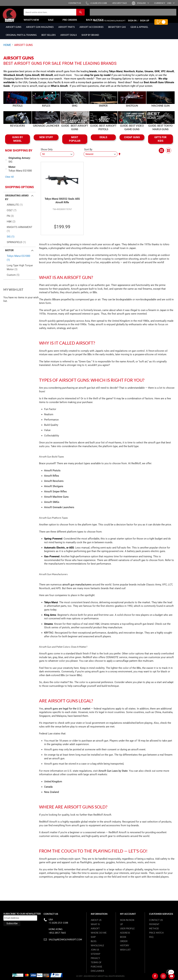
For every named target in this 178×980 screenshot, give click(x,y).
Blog (94, 941)
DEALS (103, 141)
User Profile (127, 928)
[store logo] (13, 17)
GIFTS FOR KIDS (160, 143)
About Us (96, 920)
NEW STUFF (46, 141)
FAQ (151, 937)
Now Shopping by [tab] (19, 154)
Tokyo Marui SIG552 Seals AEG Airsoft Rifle (62, 204)
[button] (143, 3)
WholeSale (97, 945)
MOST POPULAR (75, 143)
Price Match (156, 933)
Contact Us (156, 920)
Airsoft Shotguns (54, 490)
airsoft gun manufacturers (77, 588)
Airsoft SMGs (52, 506)
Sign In (132, 22)
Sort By (88, 153)
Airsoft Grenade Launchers (59, 511)
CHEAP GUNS (132, 141)
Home (7, 49)
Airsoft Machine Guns (56, 501)
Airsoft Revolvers (54, 485)
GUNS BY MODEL (17, 143)
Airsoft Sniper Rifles (55, 495)
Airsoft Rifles (52, 479)
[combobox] (54, 14)
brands (93, 75)
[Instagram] (163, 976)
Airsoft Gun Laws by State (113, 775)
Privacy (95, 958)
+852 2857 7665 (57, 933)
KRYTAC (49, 636)
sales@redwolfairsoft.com (65, 939)
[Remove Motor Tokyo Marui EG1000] (6, 173)
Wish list (125, 950)
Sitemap (96, 954)
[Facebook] (155, 976)
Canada (48, 791)
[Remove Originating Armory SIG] (6, 164)
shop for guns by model (97, 79)
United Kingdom (53, 785)
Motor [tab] (9, 254)
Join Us (95, 950)
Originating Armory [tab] (17, 201)
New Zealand (51, 796)
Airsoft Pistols (52, 474)
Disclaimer (97, 971)
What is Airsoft (59, 90)
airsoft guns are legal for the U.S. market (67, 712)
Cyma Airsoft (32, 79)
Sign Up (145, 22)
